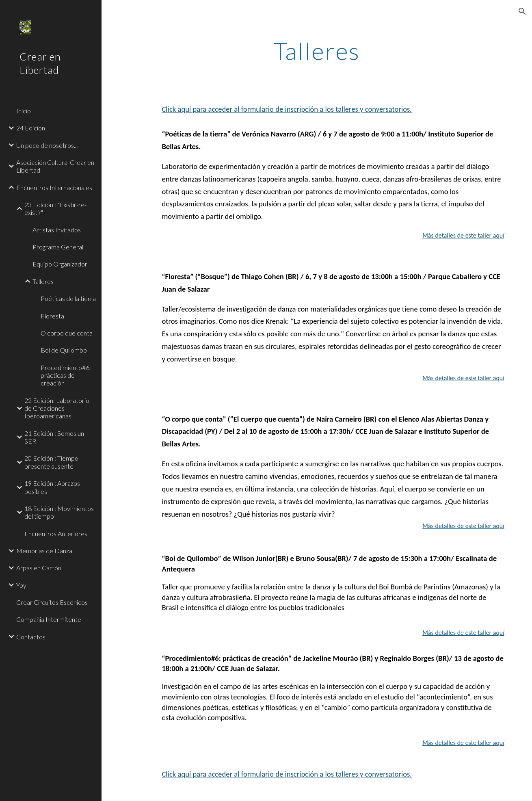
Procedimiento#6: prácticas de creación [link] (66, 375)
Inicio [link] (24, 111)
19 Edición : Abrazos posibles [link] (52, 487)
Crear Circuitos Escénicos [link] (52, 602)
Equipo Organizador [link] (60, 264)
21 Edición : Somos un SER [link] (54, 437)
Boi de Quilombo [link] (64, 350)
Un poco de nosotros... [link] (47, 145)
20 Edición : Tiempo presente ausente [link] (51, 462)
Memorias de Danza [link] (44, 551)
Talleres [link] (43, 281)
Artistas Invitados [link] (57, 230)
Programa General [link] (58, 247)
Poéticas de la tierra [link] (68, 298)
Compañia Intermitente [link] (49, 619)
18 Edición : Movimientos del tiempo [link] (59, 512)
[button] (522, 11)
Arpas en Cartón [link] (39, 568)
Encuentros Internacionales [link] (54, 187)
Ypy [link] (21, 585)
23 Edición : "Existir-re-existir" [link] (55, 208)
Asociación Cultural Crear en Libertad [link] (55, 166)
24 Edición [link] (31, 128)
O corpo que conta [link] (67, 333)
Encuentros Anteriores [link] (56, 534)
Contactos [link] (31, 637)
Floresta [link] (52, 316)
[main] (317, 51)
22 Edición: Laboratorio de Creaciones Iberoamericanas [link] (57, 408)
